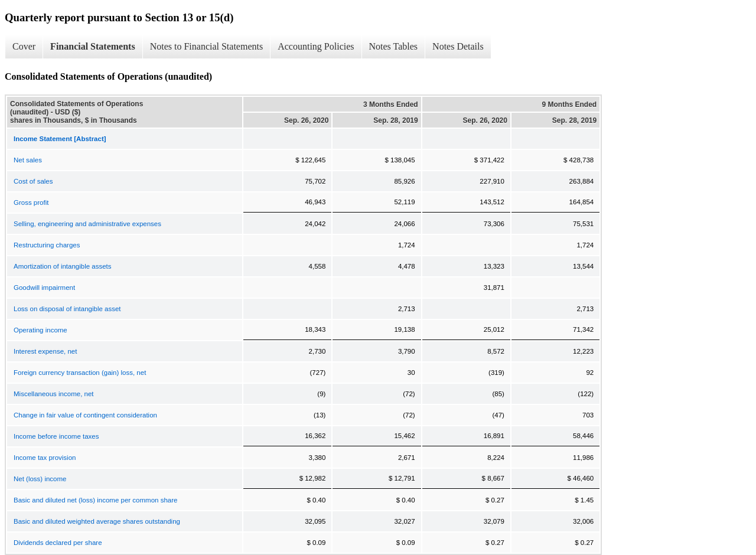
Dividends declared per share (58, 543)
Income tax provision (45, 458)
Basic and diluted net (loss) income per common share (95, 500)
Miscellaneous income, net (54, 394)
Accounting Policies (316, 46)
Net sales (28, 160)
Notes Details (458, 46)
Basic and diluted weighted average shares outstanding (97, 521)
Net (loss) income (40, 479)
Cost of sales (33, 181)
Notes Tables (394, 46)
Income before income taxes (56, 436)
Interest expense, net (45, 351)
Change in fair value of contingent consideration (85, 415)
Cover (24, 46)
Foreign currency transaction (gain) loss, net (80, 373)
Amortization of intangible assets (63, 266)
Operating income (40, 330)
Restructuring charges (47, 245)
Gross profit (31, 203)
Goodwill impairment (44, 288)
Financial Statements (93, 46)
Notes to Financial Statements (207, 46)
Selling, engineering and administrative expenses (87, 224)
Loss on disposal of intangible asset (67, 309)
